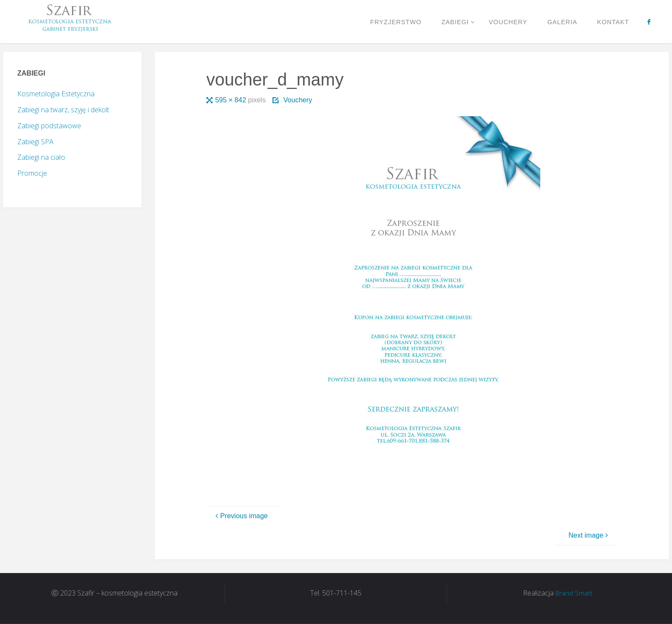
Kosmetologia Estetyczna (56, 94)
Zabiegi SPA (35, 142)
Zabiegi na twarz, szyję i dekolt (63, 110)
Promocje (32, 173)
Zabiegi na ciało (41, 157)
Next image (589, 535)
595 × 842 (231, 100)
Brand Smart (574, 593)
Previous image (241, 516)
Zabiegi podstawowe (49, 126)
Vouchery (298, 100)
